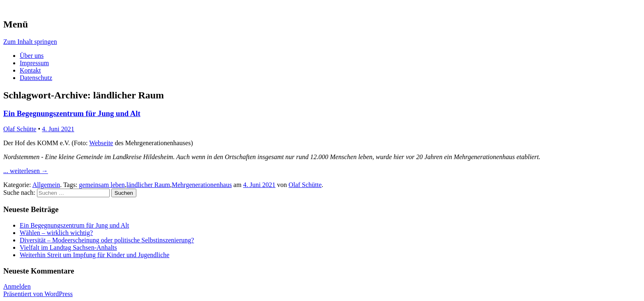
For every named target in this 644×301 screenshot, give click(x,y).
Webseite (101, 143)
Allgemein (46, 185)
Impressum (34, 63)
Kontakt (30, 70)
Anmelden (17, 286)
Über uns (32, 56)
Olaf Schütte (20, 129)
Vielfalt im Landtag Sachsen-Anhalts (68, 247)
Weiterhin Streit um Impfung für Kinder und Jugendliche (94, 255)
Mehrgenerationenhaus (202, 185)
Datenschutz (36, 78)
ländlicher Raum (148, 185)
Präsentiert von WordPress (38, 294)
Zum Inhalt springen (30, 42)
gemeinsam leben (102, 185)
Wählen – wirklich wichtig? (56, 233)
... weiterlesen (26, 171)
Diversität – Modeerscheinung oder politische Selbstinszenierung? (107, 240)
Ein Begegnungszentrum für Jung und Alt (72, 113)
